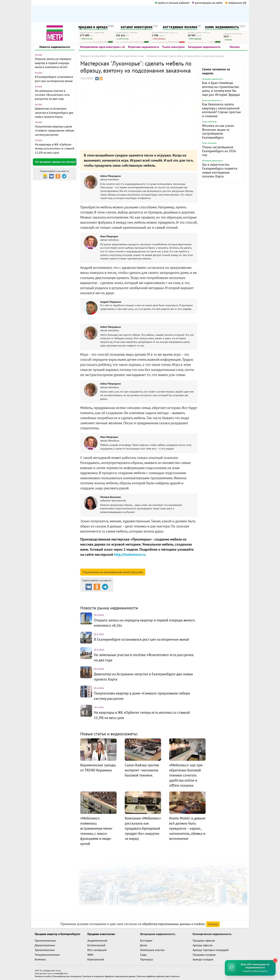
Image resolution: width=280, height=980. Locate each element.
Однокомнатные (45, 939)
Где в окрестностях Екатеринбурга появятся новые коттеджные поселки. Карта (220, 170)
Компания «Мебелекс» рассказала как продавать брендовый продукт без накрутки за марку (143, 827)
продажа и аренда (93, 27)
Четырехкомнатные (47, 953)
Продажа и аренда (100, 595)
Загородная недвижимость (204, 47)
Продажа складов (204, 953)
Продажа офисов (204, 939)
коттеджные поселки (180, 27)
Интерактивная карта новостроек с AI (102, 47)
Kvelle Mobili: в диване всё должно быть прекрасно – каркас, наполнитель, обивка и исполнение (187, 827)
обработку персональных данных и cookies (174, 922)
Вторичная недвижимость (144, 47)
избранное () (236, 3)
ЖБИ (90, 953)
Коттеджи (146, 939)
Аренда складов (203, 958)
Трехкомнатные (45, 948)
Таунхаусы (147, 958)
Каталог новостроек (139, 595)
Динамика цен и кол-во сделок (147, 599)
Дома (143, 944)
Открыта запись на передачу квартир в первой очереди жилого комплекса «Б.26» (53, 63)
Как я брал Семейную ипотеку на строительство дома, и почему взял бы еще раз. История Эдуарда (221, 89)
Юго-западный (97, 948)
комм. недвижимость (222, 27)
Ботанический (96, 944)
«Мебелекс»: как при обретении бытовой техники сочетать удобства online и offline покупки (186, 773)
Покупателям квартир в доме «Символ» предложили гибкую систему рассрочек (55, 131)
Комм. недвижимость (101, 599)
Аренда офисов (203, 944)
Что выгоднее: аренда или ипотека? (56, 162)
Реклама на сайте (43, 975)
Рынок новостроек (174, 47)
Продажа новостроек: (101, 932)
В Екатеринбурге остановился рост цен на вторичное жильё (141, 639)
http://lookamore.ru (130, 554)
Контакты (175, 975)
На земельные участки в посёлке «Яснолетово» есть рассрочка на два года (52, 95)
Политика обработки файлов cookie (153, 975)
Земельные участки (152, 948)
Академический (97, 939)
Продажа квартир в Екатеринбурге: (58, 932)
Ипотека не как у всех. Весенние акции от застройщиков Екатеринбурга (218, 132)
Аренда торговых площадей (211, 948)
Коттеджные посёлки (178, 595)
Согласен (213, 923)
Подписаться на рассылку (113, 572)
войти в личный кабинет (172, 3)
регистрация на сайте (207, 3)
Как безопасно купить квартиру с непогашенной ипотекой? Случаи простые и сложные (221, 110)
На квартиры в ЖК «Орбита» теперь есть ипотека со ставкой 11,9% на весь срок (55, 148)
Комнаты (40, 958)
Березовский (96, 958)
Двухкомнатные (45, 944)
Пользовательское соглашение (67, 975)
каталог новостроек (137, 27)
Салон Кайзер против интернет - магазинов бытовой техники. (142, 768)
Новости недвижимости (55, 47)
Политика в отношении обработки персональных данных (109, 975)
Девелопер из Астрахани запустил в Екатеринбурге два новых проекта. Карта (54, 113)
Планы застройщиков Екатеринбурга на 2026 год (219, 151)
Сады (143, 953)
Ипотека (235, 47)
